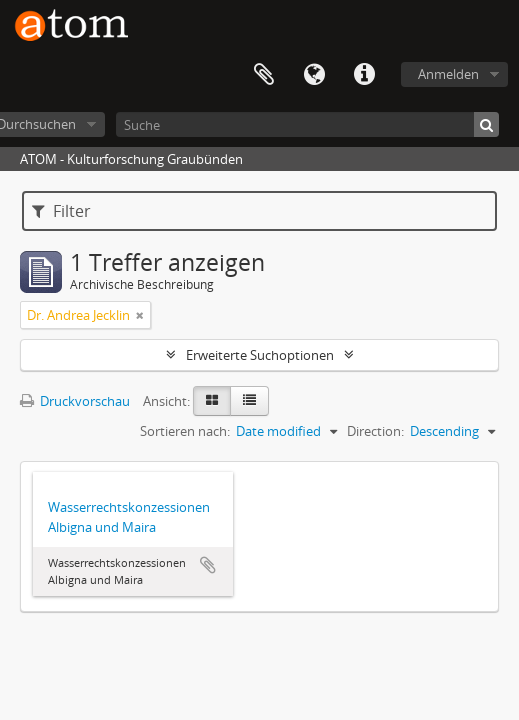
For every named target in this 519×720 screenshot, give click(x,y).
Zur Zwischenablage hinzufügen (208, 565)
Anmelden (448, 74)
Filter (61, 211)
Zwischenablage (264, 75)
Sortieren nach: (185, 431)
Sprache (314, 75)
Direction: (375, 431)
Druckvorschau (75, 401)
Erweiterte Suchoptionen (260, 355)
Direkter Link (364, 75)
